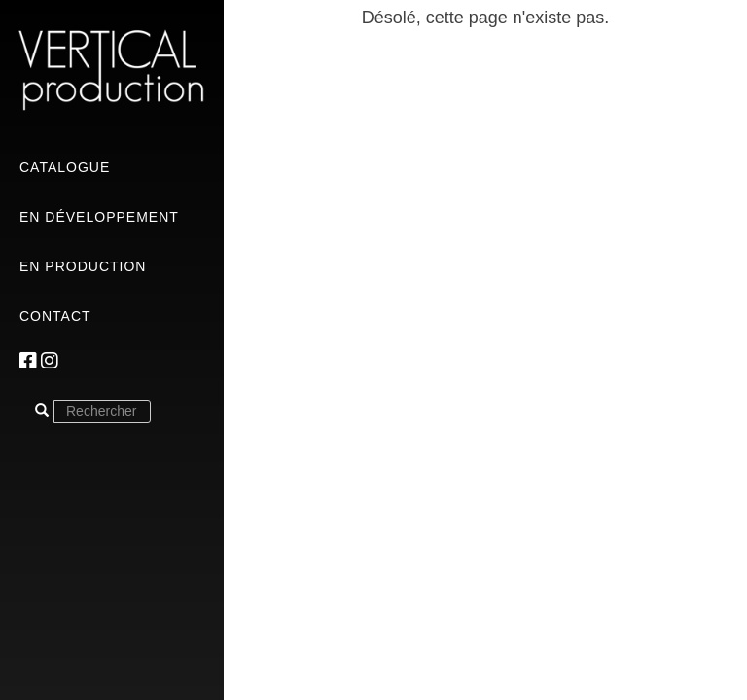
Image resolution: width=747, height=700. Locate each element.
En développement (99, 217)
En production (83, 266)
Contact (55, 316)
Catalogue (65, 167)
